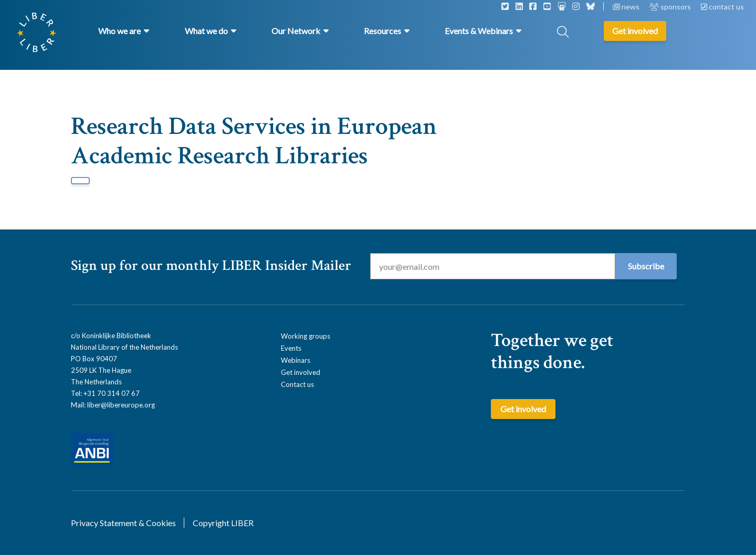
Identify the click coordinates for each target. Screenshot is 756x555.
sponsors (671, 7)
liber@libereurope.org (121, 405)
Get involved (301, 372)
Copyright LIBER (223, 523)
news (627, 7)
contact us (722, 7)
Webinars (296, 360)
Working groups (306, 336)
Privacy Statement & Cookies (123, 523)
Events (291, 348)
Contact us (297, 384)
